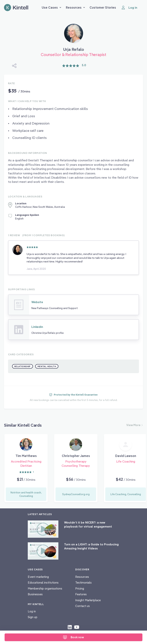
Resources (75, 7)
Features (81, 594)
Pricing (80, 588)
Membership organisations (45, 588)
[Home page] (16, 8)
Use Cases (51, 7)
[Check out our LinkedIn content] (70, 627)
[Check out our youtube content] (77, 627)
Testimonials (83, 583)
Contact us (82, 606)
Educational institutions (43, 583)
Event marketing (38, 577)
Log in (32, 611)
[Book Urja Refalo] (74, 35)
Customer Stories (103, 7)
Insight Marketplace (88, 600)
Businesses (35, 594)
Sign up (33, 617)
